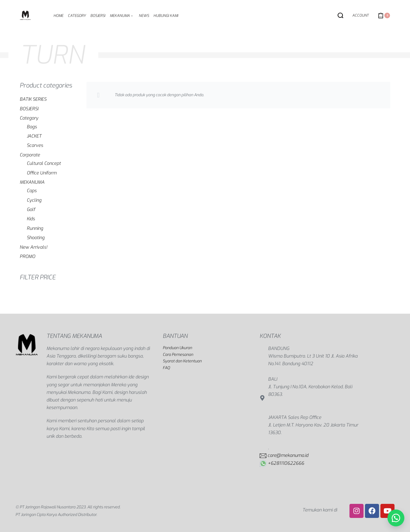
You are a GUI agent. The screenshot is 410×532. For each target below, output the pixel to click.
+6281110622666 (286, 463)
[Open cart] (384, 15)
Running (35, 228)
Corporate (30, 155)
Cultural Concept (44, 163)
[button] (396, 518)
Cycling (34, 200)
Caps (32, 191)
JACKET (34, 136)
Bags (32, 127)
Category (29, 118)
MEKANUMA (32, 182)
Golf (31, 209)
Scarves (35, 145)
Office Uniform (42, 173)
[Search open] (340, 15)
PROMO (27, 256)
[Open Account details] (361, 16)
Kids (31, 219)
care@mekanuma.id (288, 455)
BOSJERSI (29, 109)
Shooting (36, 238)
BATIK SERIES (33, 99)
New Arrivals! (34, 247)
